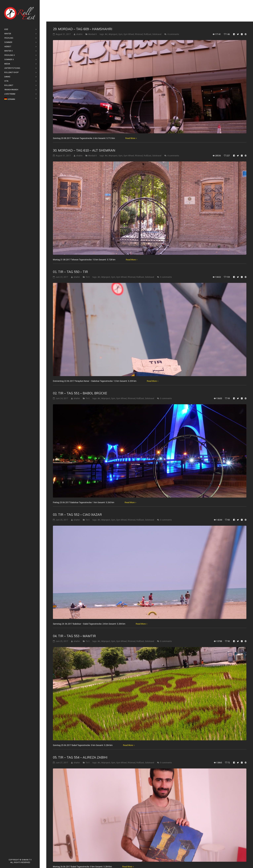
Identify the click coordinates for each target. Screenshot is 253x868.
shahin (79, 13)
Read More (130, 117)
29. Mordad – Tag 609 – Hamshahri (83, 7)
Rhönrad (139, 13)
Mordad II (93, 13)
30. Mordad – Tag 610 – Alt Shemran (84, 129)
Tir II (88, 256)
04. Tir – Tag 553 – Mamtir (74, 614)
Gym (120, 13)
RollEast (148, 13)
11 (120, 858)
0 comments (166, 256)
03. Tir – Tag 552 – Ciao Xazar (77, 493)
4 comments (173, 13)
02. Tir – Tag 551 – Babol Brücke (80, 372)
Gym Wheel (129, 13)
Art (106, 13)
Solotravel (157, 13)
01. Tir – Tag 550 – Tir (70, 250)
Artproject (113, 13)
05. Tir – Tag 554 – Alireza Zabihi (80, 736)
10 (114, 858)
